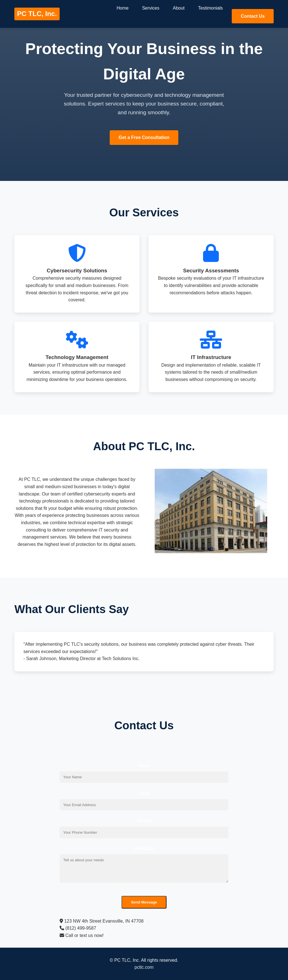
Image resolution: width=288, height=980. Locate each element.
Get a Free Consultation (144, 137)
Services (151, 8)
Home (122, 8)
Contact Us (253, 16)
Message (144, 848)
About (179, 8)
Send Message (144, 902)
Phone (144, 821)
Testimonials (210, 8)
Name (144, 765)
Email (144, 793)
